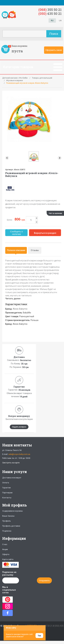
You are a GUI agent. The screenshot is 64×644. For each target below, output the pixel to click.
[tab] (16, 250)
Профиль (7, 521)
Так (39, 636)
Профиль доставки (11, 526)
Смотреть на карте (11, 463)
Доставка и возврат (12, 478)
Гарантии (6, 488)
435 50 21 (50, 14)
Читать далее (13, 299)
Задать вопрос (19, 427)
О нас (5, 544)
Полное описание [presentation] (16, 250)
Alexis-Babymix (20, 309)
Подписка (7, 531)
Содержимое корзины (13, 511)
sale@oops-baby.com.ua (19, 454)
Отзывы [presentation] (35, 250)
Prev (7, 158)
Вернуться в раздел (45, 233)
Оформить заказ (54, 50)
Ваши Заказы (8, 516)
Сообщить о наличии (16, 233)
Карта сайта (8, 559)
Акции (5, 549)
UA (60, 21)
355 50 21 (50, 10)
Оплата (6, 483)
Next (60, 158)
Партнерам (7, 493)
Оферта (6, 554)
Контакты (7, 498)
